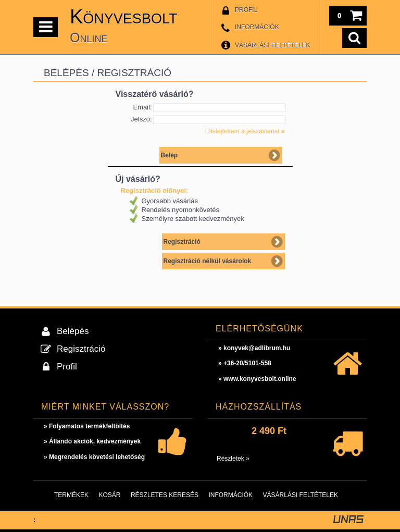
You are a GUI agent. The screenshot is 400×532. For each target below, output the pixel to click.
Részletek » (233, 459)
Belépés (73, 331)
